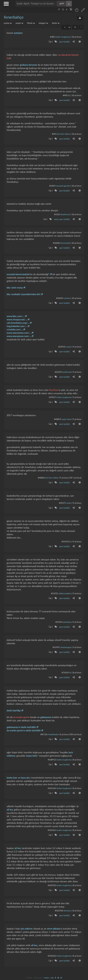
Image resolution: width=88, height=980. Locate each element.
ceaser (69, 347)
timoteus (67, 911)
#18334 (60, 298)
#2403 (52, 186)
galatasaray (46, 717)
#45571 (62, 503)
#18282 (56, 243)
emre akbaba (54, 929)
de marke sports (21, 717)
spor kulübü (64, 42)
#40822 (41, 478)
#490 (65, 95)
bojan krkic (32, 756)
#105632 (52, 956)
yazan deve (66, 419)
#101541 (52, 830)
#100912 (52, 760)
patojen (18, 33)
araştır (19, 23)
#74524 (65, 673)
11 (75, 27)
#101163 (52, 788)
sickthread (67, 372)
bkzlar (56, 23)
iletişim (47, 978)
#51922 (54, 593)
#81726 (44, 734)
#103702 (52, 885)
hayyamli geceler (63, 186)
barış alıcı (26, 778)
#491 (54, 134)
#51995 (56, 647)
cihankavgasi (66, 647)
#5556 (57, 214)
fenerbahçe (14, 17)
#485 (52, 37)
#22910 (62, 347)
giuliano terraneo (29, 65)
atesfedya (67, 622)
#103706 (59, 911)
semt (56, 219)
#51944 (59, 622)
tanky (69, 503)
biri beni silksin (64, 134)
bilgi (52, 978)
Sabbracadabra (65, 593)
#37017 (52, 397)
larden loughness (63, 37)
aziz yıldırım (26, 929)
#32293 (58, 372)
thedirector (65, 214)
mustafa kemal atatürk (18, 274)
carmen (67, 298)
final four (54, 390)
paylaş (8, 23)
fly (69, 95)
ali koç (10, 810)
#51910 (65, 542)
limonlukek (65, 243)
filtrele (31, 23)
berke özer (12, 778)
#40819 (58, 419)
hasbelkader (53, 734)
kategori (43, 23)
